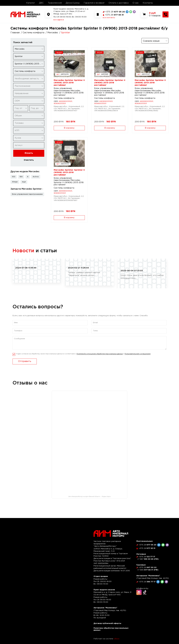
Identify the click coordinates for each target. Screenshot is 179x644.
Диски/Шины (73, 3)
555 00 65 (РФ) (148, 559)
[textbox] (29, 79)
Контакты (148, 3)
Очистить (29, 160)
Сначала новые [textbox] (151, 41)
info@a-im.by (142, 589)
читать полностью (25, 277)
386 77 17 (147, 582)
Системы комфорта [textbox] (25, 71)
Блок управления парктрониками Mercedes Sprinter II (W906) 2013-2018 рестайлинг (69, 92)
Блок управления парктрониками (27, 194)
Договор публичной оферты (107, 623)
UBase (116, 639)
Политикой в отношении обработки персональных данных (100, 354)
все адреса (59, 20)
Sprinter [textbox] (19, 56)
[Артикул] (29, 145)
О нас (136, 3)
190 (21, 177)
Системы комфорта (64, 98)
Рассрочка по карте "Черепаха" (88, 264)
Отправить (25, 361)
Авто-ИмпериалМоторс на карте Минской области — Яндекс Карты (90, 497)
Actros (36, 177)
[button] (24, 182)
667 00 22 (148, 568)
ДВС (41, 3)
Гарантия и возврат (94, 3)
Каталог (31, 3)
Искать (29, 153)
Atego (15, 182)
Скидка (20, 264)
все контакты (109, 18)
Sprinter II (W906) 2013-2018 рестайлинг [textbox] (29, 64)
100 (14, 177)
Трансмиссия (55, 3)
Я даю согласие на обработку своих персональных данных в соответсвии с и (83, 354)
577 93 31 (114, 15)
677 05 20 (115, 12)
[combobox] (29, 49)
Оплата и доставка (119, 3)
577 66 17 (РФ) (148, 570)
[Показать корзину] (155, 14)
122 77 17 (147, 557)
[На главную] (25, 14)
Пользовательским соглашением (138, 354)
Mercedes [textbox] (20, 49)
